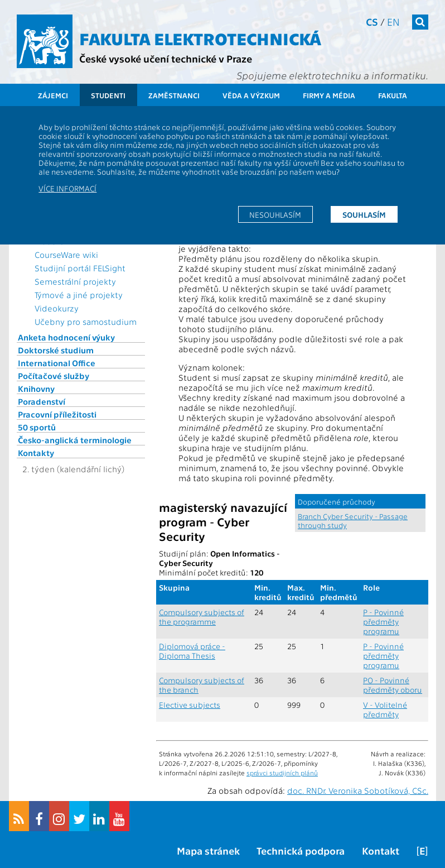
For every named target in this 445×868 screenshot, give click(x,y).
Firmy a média (329, 95)
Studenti (108, 95)
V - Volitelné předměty (385, 709)
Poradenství (42, 401)
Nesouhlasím (275, 214)
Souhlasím (364, 214)
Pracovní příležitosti (57, 414)
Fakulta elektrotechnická (200, 38)
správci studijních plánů (282, 773)
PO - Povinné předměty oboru (393, 685)
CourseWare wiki (66, 255)
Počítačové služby (54, 376)
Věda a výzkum (251, 95)
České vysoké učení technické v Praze (166, 58)
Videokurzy (57, 308)
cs (372, 21)
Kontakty (36, 453)
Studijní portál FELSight (80, 268)
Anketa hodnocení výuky (66, 337)
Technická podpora (301, 850)
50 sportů (37, 427)
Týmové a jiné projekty (79, 295)
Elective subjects (190, 705)
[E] (422, 850)
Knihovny (36, 389)
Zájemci (53, 95)
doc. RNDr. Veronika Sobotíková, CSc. (358, 790)
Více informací (67, 188)
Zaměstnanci (174, 95)
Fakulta (393, 95)
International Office (57, 363)
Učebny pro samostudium (86, 322)
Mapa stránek (208, 850)
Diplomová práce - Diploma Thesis (192, 651)
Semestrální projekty (75, 281)
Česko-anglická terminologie (75, 440)
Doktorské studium (56, 350)
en (393, 21)
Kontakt (381, 850)
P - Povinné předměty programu (383, 622)
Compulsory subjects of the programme (202, 617)
